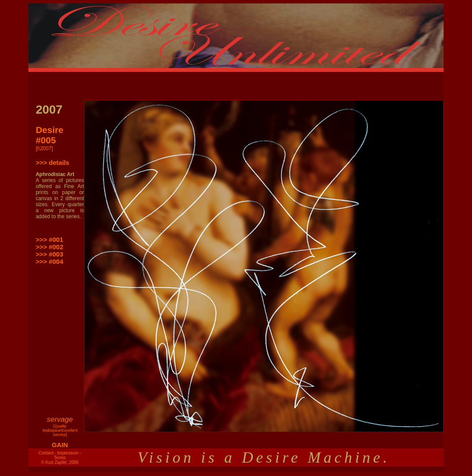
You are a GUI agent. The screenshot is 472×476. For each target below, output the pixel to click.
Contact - (47, 453)
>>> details (53, 162)
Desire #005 (50, 135)
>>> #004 (50, 261)
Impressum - (69, 453)
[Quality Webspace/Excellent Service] (60, 430)
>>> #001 (50, 240)
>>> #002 (50, 247)
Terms (60, 458)
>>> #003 (50, 254)
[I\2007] (44, 148)
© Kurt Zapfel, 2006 (60, 462)
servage (60, 419)
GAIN (60, 445)
